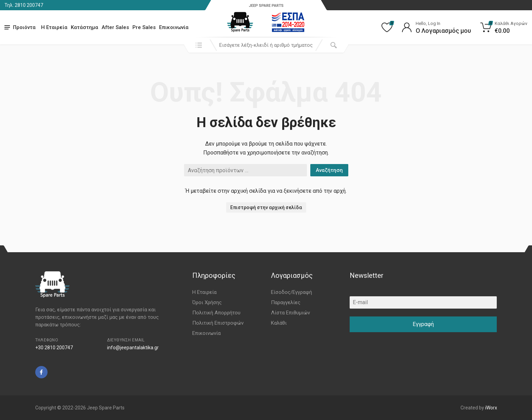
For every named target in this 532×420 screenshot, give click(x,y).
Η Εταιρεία (54, 27)
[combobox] (266, 45)
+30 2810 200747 (54, 348)
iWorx (491, 408)
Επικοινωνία (174, 27)
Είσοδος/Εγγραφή (291, 292)
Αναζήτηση (329, 170)
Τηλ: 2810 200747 (24, 5)
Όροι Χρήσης (207, 302)
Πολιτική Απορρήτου (216, 313)
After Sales (115, 27)
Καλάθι (279, 323)
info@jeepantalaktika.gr (133, 348)
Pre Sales (144, 27)
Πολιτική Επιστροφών (218, 323)
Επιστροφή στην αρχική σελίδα (266, 207)
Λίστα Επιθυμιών (290, 313)
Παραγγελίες (286, 302)
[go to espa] (288, 22)
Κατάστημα (85, 27)
